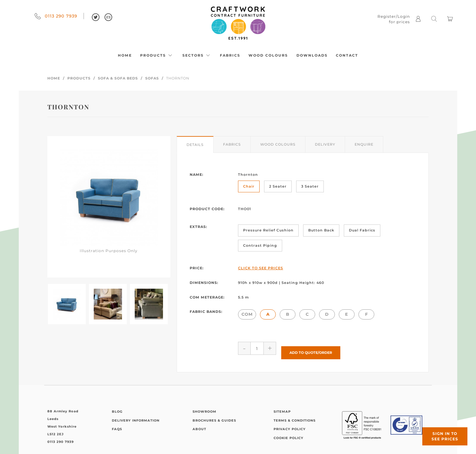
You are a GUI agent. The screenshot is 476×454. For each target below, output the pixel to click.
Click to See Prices (261, 268)
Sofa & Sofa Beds (118, 78)
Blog (117, 407)
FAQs (117, 425)
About (199, 425)
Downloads (312, 55)
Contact (347, 55)
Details (195, 145)
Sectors (197, 55)
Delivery (325, 144)
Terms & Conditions (295, 416)
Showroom (204, 407)
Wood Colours (268, 55)
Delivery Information (136, 416)
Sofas (152, 78)
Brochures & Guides (214, 416)
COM (247, 314)
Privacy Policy (290, 425)
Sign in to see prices (438, 430)
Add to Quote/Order (311, 348)
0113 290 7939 (56, 16)
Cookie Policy (289, 433)
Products (157, 55)
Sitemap (282, 407)
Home (125, 55)
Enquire (364, 144)
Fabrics (230, 55)
